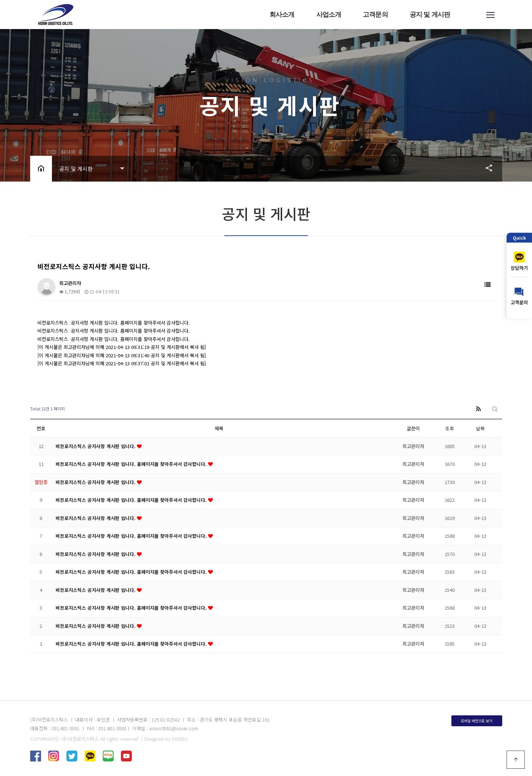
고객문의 (376, 15)
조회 (450, 428)
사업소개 (329, 15)
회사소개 (282, 15)
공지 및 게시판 (430, 15)
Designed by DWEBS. (166, 739)
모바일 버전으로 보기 (477, 721)
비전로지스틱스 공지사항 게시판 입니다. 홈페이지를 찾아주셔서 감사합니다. (132, 464)
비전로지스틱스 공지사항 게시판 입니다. (96, 446)
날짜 (480, 428)
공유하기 (486, 168)
